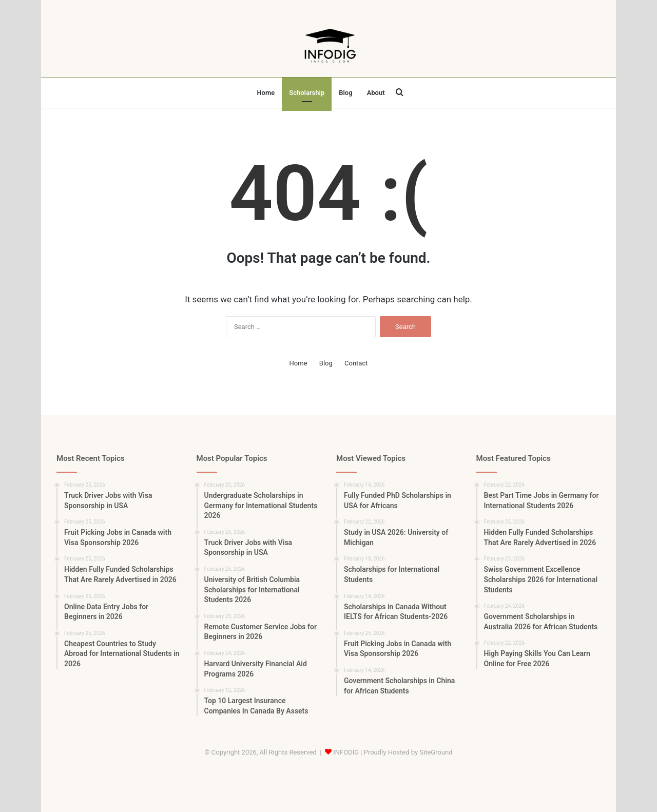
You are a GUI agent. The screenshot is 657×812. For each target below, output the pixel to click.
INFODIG (346, 752)
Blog (345, 93)
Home (266, 93)
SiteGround (436, 752)
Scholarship (307, 93)
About (376, 93)
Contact (356, 363)
